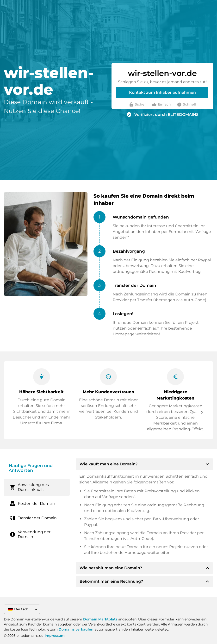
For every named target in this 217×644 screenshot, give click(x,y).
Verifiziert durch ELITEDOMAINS (166, 115)
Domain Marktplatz (100, 619)
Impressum (55, 636)
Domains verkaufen (76, 629)
